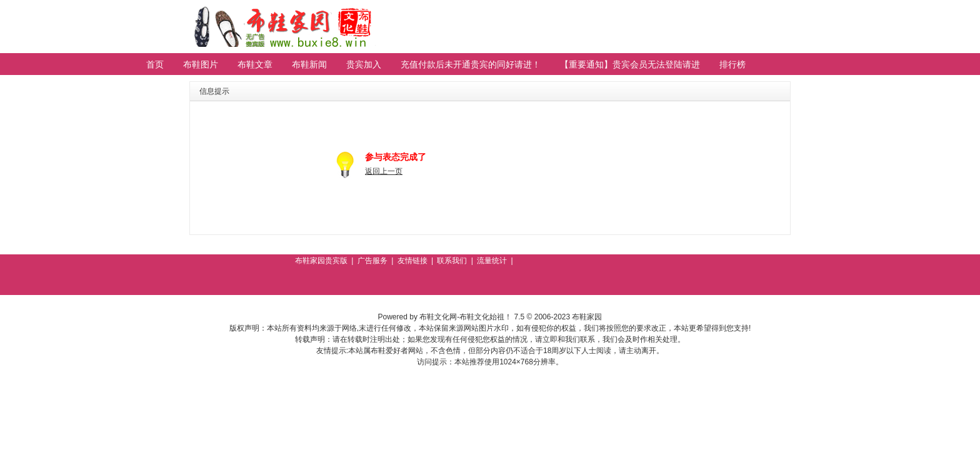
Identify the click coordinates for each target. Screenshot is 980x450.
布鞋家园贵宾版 (321, 261)
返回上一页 (384, 171)
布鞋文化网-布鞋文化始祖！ (466, 317)
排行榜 (732, 64)
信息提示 (214, 91)
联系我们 (452, 261)
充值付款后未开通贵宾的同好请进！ (471, 64)
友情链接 (412, 261)
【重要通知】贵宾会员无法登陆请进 (630, 64)
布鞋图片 (201, 64)
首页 (155, 64)
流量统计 (492, 261)
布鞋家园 (587, 317)
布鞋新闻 (309, 64)
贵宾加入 (364, 64)
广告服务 (372, 261)
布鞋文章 (255, 64)
